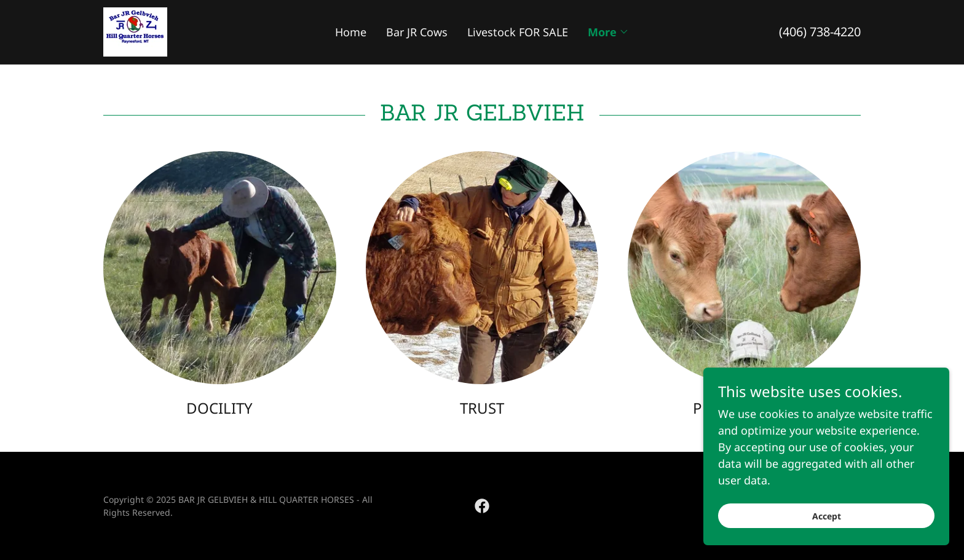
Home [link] (351, 32)
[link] (135, 31)
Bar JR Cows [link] (417, 32)
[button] (608, 32)
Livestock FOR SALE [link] (518, 32)
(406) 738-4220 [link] (820, 32)
